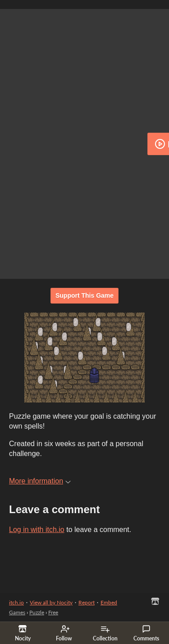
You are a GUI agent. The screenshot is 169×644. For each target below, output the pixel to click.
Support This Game (84, 295)
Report (87, 602)
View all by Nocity (51, 602)
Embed (109, 602)
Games (17, 612)
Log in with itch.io (37, 530)
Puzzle (37, 612)
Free (53, 612)
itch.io (16, 602)
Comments (146, 633)
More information (40, 481)
